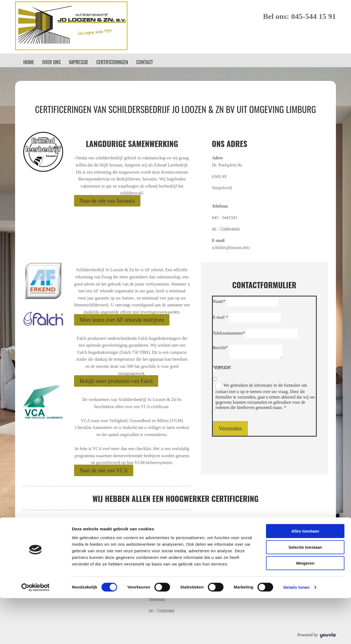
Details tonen (296, 633)
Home (29, 62)
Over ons (51, 62)
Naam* (219, 301)
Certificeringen (112, 62)
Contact (145, 62)
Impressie (78, 62)
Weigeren (305, 609)
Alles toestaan (305, 577)
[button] (107, 201)
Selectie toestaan (305, 593)
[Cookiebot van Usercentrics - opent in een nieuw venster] (36, 633)
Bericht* (220, 348)
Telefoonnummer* (229, 333)
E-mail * (220, 317)
